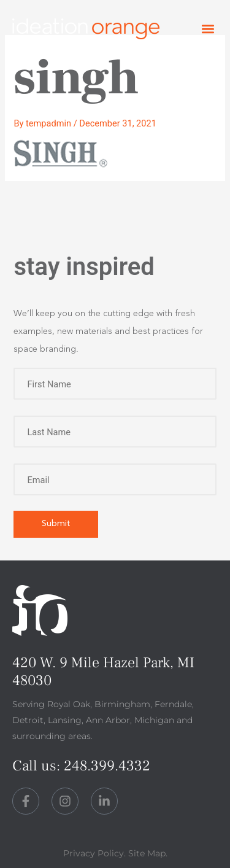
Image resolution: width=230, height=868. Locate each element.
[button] (208, 29)
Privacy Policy (94, 853)
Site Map (147, 853)
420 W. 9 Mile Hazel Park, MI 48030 (103, 672)
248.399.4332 (107, 766)
